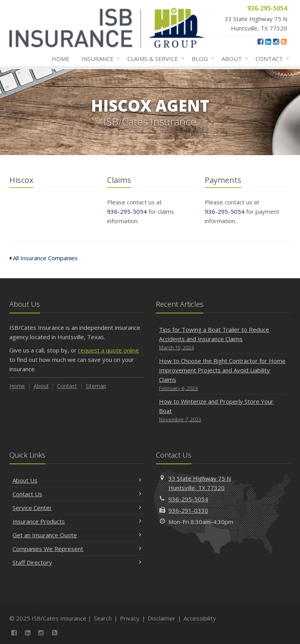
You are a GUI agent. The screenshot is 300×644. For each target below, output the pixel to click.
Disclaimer (162, 618)
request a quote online (109, 350)
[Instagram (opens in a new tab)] (276, 41)
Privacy (130, 618)
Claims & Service (154, 59)
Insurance (99, 59)
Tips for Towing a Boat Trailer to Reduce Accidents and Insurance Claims (223, 339)
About (233, 59)
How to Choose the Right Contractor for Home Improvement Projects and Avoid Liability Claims (223, 375)
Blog (201, 59)
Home (61, 59)
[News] (284, 41)
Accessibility (200, 618)
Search (103, 618)
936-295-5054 (127, 211)
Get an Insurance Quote (77, 535)
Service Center (77, 508)
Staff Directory (77, 562)
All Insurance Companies (44, 258)
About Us (77, 480)
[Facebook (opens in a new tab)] (260, 41)
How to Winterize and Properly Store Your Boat (223, 411)
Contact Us (77, 494)
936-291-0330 (188, 510)
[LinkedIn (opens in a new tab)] (268, 41)
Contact (271, 59)
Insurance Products (77, 521)
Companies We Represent (77, 549)
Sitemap (96, 386)
